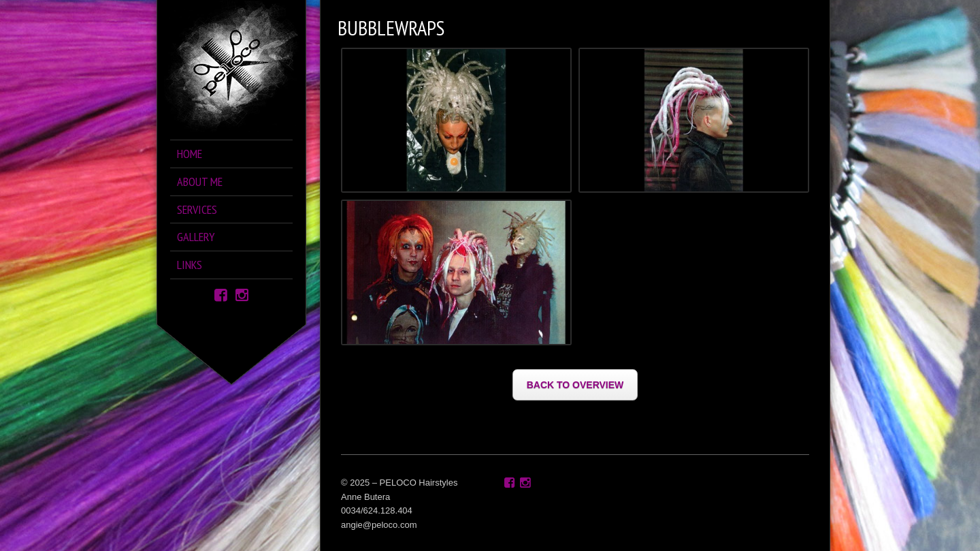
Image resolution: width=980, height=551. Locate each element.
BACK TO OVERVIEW (575, 385)
